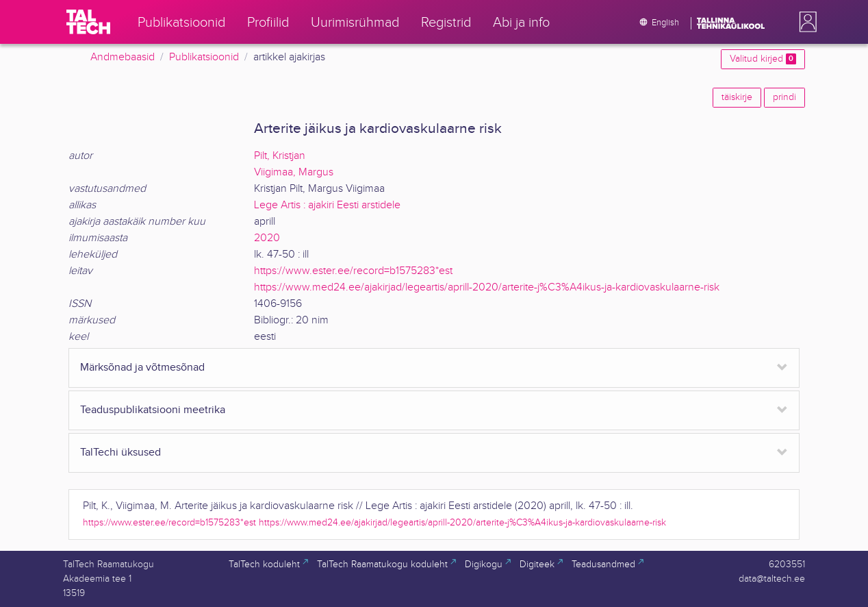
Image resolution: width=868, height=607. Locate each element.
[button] (805, 22)
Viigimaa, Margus (294, 172)
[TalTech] (88, 22)
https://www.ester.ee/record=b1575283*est (353, 271)
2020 (267, 238)
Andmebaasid (123, 57)
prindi (784, 97)
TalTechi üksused (120, 453)
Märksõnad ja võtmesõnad (142, 368)
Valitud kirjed (763, 59)
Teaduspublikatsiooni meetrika (153, 410)
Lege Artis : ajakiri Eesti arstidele (327, 205)
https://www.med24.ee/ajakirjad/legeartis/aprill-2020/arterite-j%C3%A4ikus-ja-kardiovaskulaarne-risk (487, 287)
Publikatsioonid (204, 57)
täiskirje (737, 97)
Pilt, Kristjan (280, 156)
